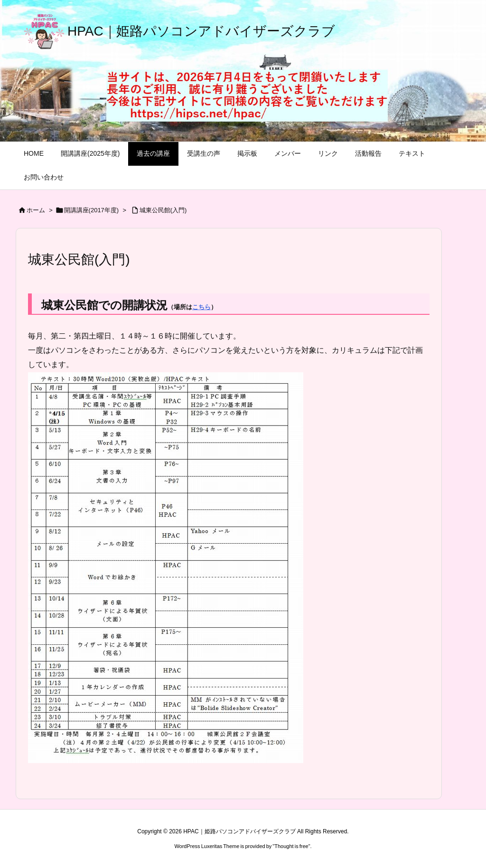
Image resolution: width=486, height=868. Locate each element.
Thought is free (291, 846)
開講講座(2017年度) (92, 210)
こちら (201, 307)
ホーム (36, 210)
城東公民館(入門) (163, 210)
